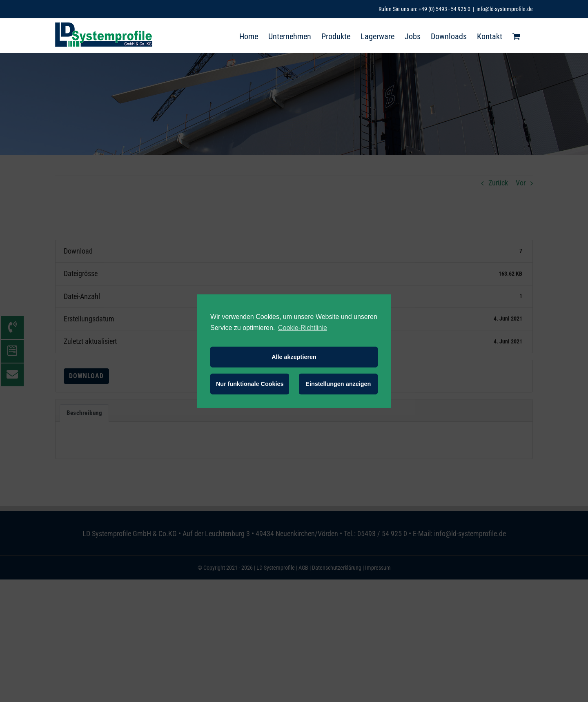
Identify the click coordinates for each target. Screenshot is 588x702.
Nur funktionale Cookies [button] (250, 384)
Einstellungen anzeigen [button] (338, 384)
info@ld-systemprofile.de (505, 9)
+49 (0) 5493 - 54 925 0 (444, 9)
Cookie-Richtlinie (303, 327)
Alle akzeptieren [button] (294, 357)
